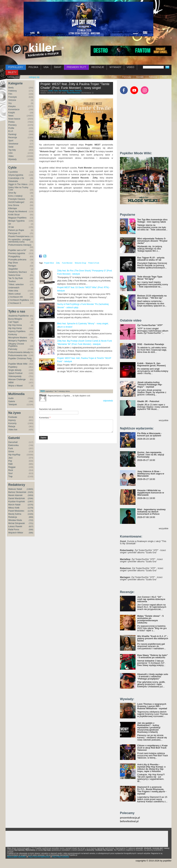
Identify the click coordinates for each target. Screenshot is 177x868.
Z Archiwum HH (15, 297)
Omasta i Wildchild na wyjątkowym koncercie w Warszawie (151, 493)
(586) (31, 533)
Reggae (12, 467)
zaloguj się (34, 77)
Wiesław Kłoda (15, 520)
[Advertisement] (80, 381)
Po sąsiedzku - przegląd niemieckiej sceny (19, 241)
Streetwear (13, 144)
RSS (164, 77)
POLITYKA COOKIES (61, 857)
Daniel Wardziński (17, 498)
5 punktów (13, 172)
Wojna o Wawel (15, 386)
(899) (31, 517)
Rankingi (12, 134)
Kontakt (140, 77)
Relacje (12, 426)
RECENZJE (98, 67)
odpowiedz (108, 401)
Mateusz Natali (15, 489)
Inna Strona (14, 205)
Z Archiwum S (15, 303)
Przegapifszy (14, 256)
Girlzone (12, 100)
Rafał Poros (14, 530)
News (11, 116)
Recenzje (13, 137)
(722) (31, 520)
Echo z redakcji (15, 196)
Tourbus (12, 281)
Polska (11, 122)
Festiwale (13, 417)
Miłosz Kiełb (14, 508)
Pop (10, 461)
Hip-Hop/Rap (14, 455)
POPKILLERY (16, 67)
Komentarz (45, 418)
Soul (10, 473)
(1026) (30, 514)
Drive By (12, 193)
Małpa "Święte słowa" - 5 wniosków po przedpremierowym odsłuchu (150, 619)
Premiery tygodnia (17, 253)
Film (10, 94)
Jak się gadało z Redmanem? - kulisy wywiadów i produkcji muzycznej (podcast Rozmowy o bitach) (149, 727)
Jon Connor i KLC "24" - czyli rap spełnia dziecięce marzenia (151, 599)
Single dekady (15, 370)
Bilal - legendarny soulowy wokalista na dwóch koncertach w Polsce (151, 512)
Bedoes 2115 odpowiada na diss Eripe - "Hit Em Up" (152, 297)
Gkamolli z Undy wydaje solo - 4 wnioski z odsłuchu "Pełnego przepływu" (153, 676)
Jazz (10, 458)
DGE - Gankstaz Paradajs (151, 344)
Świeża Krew (14, 275)
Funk (11, 448)
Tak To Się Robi (15, 278)
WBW (11, 383)
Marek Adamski (15, 495)
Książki (12, 113)
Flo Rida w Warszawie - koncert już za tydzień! (150, 434)
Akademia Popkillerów (18, 316)
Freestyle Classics (17, 199)
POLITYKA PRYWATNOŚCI (39, 857)
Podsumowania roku (18, 355)
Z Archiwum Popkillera (19, 300)
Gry (10, 103)
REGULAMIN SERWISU (17, 857)
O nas (114, 77)
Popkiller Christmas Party (20, 359)
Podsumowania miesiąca (20, 245)
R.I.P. (11, 131)
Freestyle (13, 97)
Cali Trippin (13, 322)
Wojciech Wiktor (16, 533)
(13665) (30, 489)
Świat (11, 147)
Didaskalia (13, 181)
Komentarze (14, 109)
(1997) (30, 502)
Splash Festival (15, 373)
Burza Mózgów (15, 319)
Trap (10, 476)
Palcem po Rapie (16, 230)
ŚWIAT (58, 67)
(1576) (30, 505)
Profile (11, 128)
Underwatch (14, 288)
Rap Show (13, 263)
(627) (31, 526)
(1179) (30, 511)
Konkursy (13, 334)
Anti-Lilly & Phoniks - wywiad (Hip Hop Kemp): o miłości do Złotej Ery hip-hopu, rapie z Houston (151, 768)
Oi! (10, 224)
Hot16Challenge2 (16, 202)
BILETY (12, 72)
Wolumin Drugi (80, 263)
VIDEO (131, 67)
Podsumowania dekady (19, 352)
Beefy (11, 88)
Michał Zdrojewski (17, 523)
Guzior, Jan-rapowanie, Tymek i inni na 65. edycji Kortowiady (151, 455)
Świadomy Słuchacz (18, 272)
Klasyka (12, 106)
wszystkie (164, 420)
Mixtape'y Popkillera (17, 341)
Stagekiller (13, 269)
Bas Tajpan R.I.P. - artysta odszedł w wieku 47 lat (151, 259)
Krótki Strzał (14, 215)
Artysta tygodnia (16, 175)
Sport (11, 141)
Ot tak (11, 227)
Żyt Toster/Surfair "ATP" (150, 325)
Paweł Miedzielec (16, 511)
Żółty (58, 263)
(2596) (30, 498)
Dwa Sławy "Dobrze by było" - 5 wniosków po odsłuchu (152, 656)
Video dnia (13, 291)
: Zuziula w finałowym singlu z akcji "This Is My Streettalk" (143, 542)
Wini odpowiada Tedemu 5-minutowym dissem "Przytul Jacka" (152, 241)
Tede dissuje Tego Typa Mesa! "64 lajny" (150, 278)
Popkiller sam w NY (17, 250)
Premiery (12, 125)
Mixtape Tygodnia (16, 221)
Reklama (153, 77)
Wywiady (12, 159)
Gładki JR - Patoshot (148, 401)
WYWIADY (115, 67)
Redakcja (13, 517)
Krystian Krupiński (17, 502)
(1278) (30, 508)
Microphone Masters (18, 338)
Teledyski (13, 405)
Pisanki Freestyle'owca (19, 236)
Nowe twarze (14, 119)
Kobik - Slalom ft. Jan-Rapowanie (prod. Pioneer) (152, 364)
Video (11, 156)
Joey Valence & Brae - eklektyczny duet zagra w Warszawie (151, 474)
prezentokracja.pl (130, 818)
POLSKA (33, 67)
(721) (31, 523)
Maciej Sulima (15, 514)
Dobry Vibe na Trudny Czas (18, 189)
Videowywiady (15, 376)
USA (46, 67)
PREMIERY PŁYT (76, 67)
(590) (31, 530)
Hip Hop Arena (15, 325)
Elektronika (13, 445)
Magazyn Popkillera (17, 218)
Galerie (12, 401)
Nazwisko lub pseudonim (51, 409)
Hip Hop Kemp (15, 328)
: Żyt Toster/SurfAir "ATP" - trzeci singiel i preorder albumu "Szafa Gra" (143, 551)
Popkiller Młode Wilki (18, 364)
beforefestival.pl (129, 821)
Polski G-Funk (94, 263)
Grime (11, 452)
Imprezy (12, 420)
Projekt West (49, 263)
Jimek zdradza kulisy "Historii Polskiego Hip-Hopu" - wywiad (150, 385)
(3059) (30, 495)
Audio (11, 398)
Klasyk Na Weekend (18, 212)
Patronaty (127, 77)
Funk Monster (67, 263)
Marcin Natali (14, 505)
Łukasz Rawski (15, 526)
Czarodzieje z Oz (16, 178)
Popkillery (13, 367)
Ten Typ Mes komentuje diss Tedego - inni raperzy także (152, 221)
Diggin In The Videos (18, 184)
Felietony (13, 91)
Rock (11, 470)
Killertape (13, 208)
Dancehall (13, 442)
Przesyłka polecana (17, 260)
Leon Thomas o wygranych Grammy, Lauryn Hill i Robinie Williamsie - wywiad (152, 706)
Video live (13, 430)
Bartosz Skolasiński (17, 492)
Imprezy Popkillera (17, 331)
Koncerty (12, 423)
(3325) (30, 492)
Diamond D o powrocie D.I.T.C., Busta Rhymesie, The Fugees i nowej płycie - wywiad (152, 790)
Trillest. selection (16, 284)
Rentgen (12, 266)
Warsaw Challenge (17, 379)
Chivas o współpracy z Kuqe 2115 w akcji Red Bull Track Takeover (152, 748)
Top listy (12, 150)
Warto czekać (15, 294)
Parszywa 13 (14, 233)
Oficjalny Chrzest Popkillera (16, 345)
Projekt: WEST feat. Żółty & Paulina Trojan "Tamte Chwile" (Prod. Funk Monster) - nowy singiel (75, 86)
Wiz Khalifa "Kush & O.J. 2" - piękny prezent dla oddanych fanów (153, 638)
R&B (10, 464)
